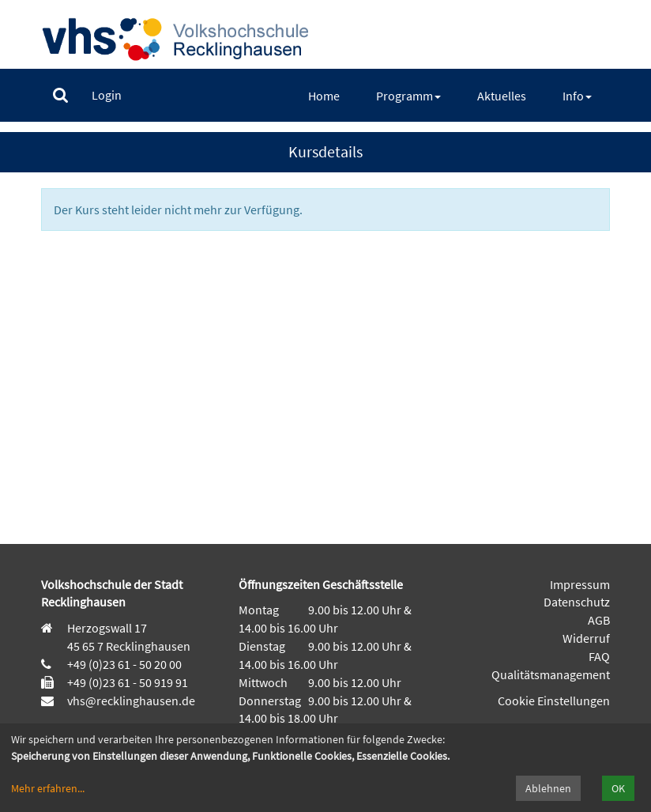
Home (324, 96)
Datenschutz (577, 602)
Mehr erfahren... (48, 788)
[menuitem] (60, 95)
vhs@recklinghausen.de (130, 701)
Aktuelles (502, 96)
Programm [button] (408, 96)
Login (107, 95)
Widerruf (586, 638)
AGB (599, 620)
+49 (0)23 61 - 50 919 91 (128, 682)
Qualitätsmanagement (551, 674)
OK (618, 788)
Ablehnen (548, 788)
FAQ (599, 656)
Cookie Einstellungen (554, 701)
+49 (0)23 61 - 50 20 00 (124, 664)
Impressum (580, 584)
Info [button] (577, 96)
